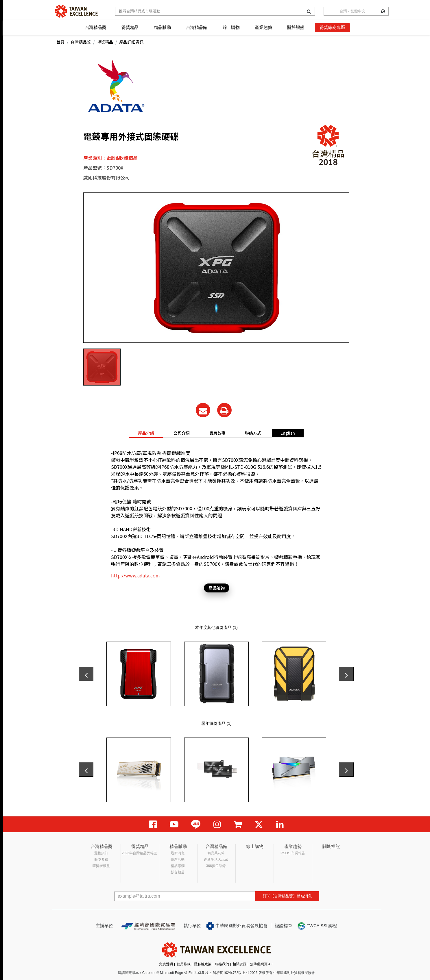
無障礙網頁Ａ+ (262, 964)
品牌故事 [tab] (217, 433)
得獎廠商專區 (332, 27)
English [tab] (288, 433)
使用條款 (184, 964)
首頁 (60, 42)
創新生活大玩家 (216, 859)
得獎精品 (130, 27)
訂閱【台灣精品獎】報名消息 (287, 896)
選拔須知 (101, 853)
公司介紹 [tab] (182, 433)
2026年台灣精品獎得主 (140, 853)
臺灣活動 (178, 859)
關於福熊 (296, 27)
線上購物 (231, 27)
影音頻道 (178, 872)
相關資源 (239, 964)
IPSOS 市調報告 (292, 853)
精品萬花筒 (216, 853)
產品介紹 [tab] (146, 433)
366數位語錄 (216, 866)
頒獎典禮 (101, 859)
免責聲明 (166, 964)
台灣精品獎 (96, 27)
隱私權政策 (203, 964)
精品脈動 (162, 27)
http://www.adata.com (135, 575)
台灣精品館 (197, 27)
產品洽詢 (217, 588)
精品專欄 (178, 866)
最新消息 (178, 853)
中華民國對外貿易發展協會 (237, 926)
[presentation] (86, 674)
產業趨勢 (263, 27)
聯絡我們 (222, 964)
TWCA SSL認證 (317, 926)
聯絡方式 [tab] (253, 433)
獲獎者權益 (101, 866)
